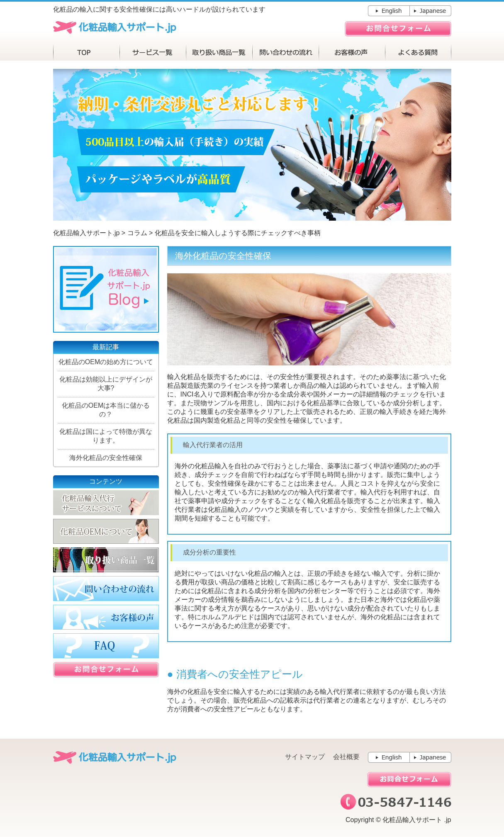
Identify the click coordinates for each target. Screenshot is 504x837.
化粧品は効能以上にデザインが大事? (106, 384)
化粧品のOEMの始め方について (106, 362)
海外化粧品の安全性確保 (106, 458)
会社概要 (346, 757)
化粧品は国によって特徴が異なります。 (106, 436)
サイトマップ (305, 757)
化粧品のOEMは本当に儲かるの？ (106, 410)
